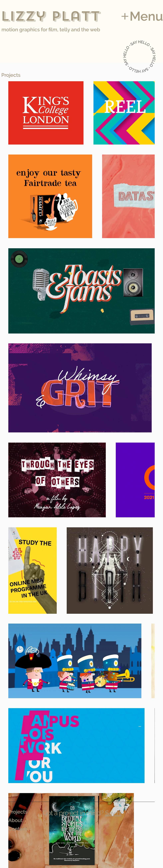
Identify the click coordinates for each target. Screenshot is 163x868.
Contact (18, 829)
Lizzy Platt (50, 16)
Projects (18, 812)
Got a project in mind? (73, 813)
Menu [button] (146, 16)
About (15, 820)
